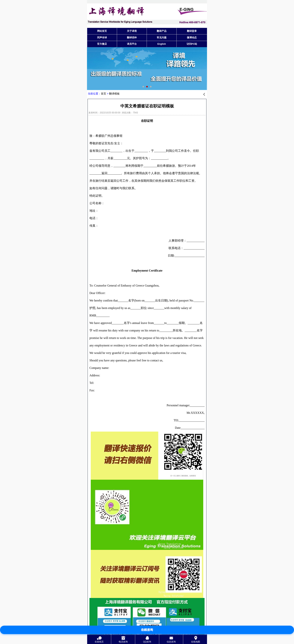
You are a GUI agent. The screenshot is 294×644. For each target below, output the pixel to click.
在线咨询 (147, 630)
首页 (103, 94)
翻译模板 (114, 94)
